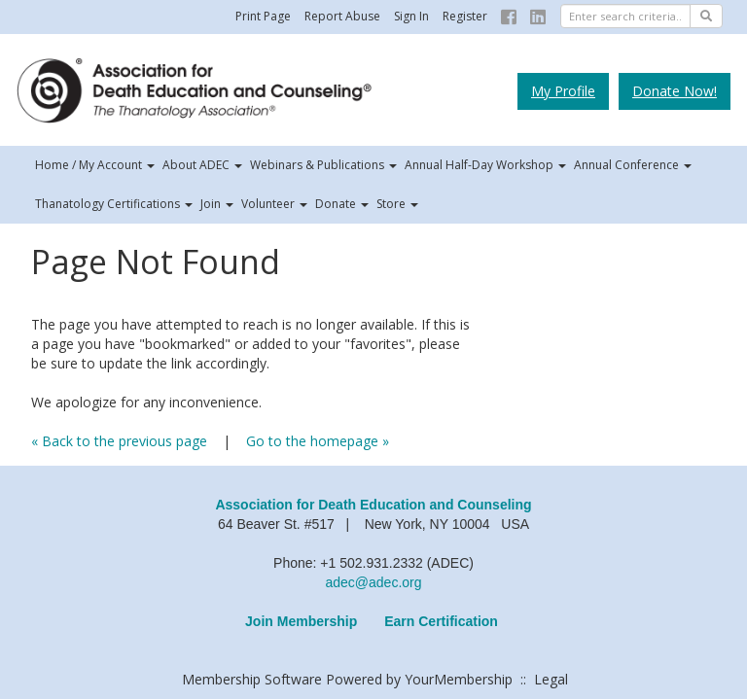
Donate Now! (675, 91)
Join (217, 204)
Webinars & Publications (323, 165)
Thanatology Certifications (114, 204)
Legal (551, 679)
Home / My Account (95, 165)
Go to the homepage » (318, 441)
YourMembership (459, 679)
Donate (342, 204)
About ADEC (202, 165)
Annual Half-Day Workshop (485, 165)
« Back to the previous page (119, 441)
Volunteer (274, 204)
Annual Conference (633, 165)
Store (397, 204)
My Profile (563, 91)
